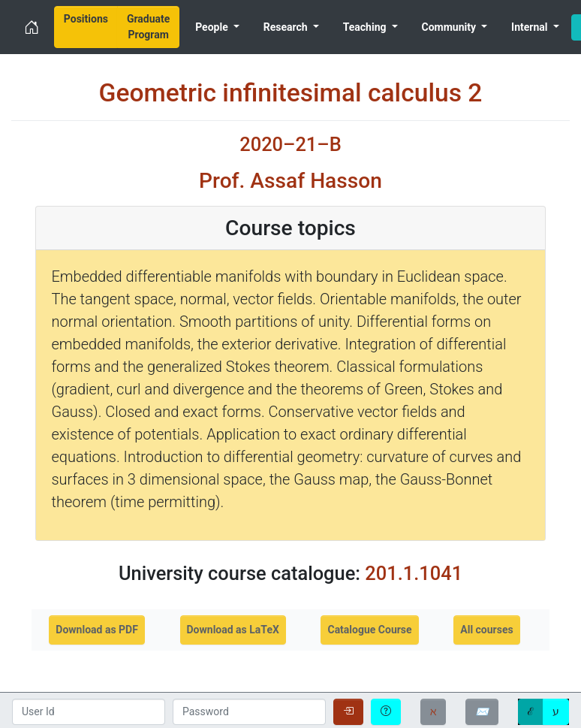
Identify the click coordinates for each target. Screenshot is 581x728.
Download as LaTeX (233, 630)
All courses (486, 630)
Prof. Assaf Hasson (290, 181)
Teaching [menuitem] (366, 27)
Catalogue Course (369, 630)
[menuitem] (86, 27)
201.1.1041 (414, 573)
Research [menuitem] (287, 27)
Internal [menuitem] (531, 27)
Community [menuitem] (450, 27)
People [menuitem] (213, 27)
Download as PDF (97, 630)
